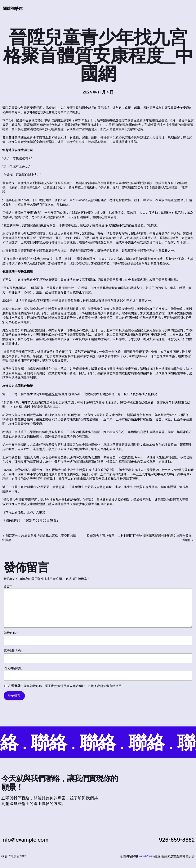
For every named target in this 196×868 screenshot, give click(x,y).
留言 (8, 586)
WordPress (146, 856)
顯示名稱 (11, 633)
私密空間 (33, 233)
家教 (39, 309)
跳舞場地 (94, 142)
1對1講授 (110, 225)
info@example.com (25, 840)
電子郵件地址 (14, 650)
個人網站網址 (13, 668)
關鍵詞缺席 (13, 8)
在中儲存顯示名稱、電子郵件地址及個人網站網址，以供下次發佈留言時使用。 (66, 686)
